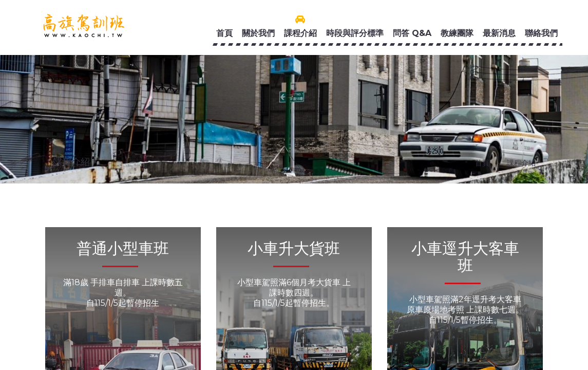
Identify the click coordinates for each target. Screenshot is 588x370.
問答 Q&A (412, 33)
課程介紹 (300, 33)
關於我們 (258, 33)
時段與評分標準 (355, 33)
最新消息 (499, 33)
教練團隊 (457, 33)
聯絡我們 (541, 33)
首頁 (224, 33)
